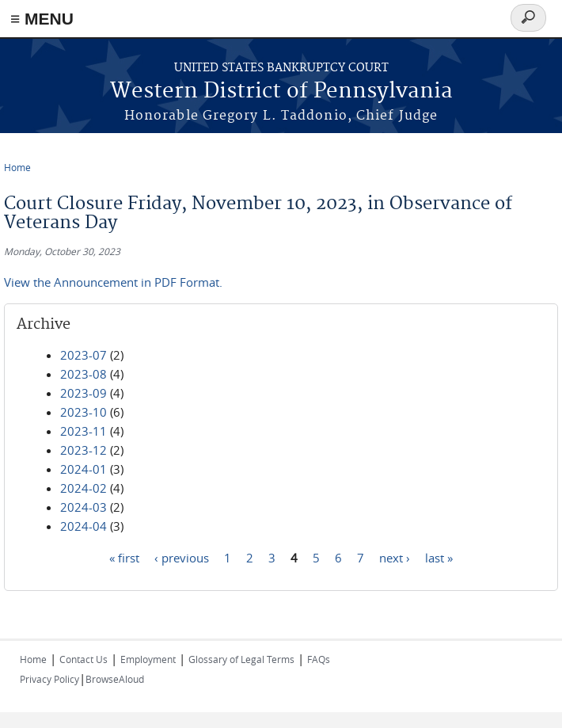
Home (17, 167)
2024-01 (84, 469)
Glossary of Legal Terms (241, 659)
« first (124, 557)
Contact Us (84, 659)
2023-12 (84, 450)
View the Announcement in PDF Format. (113, 282)
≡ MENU (42, 19)
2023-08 (84, 374)
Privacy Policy (49, 679)
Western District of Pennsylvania (281, 91)
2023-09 (84, 393)
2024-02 (84, 488)
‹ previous (182, 557)
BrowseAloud (115, 679)
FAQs (319, 659)
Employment (148, 659)
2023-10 (84, 412)
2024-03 (84, 507)
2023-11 (84, 431)
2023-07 (84, 355)
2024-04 (84, 526)
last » (439, 557)
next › (395, 557)
